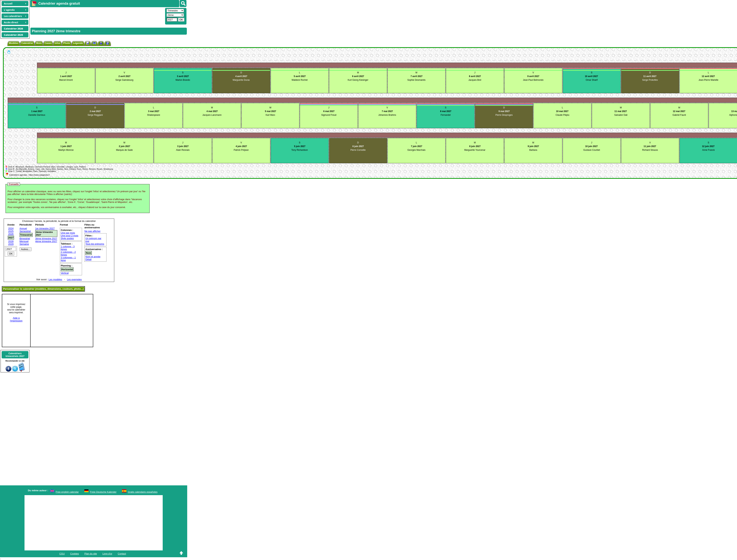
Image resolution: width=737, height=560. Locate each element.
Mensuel (24, 241)
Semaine (24, 244)
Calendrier (27, 43)
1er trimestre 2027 (45, 228)
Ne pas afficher (92, 231)
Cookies (75, 554)
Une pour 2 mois (70, 236)
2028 (11, 241)
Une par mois (68, 233)
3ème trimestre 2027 (46, 239)
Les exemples (74, 279)
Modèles (14, 43)
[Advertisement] (97, 16)
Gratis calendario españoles (143, 492)
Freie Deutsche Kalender (103, 492)
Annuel (23, 228)
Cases (48, 43)
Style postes (67, 238)
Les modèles (55, 279)
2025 (11, 231)
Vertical (65, 273)
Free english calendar (67, 492)
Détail (88, 259)
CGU (62, 554)
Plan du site (91, 554)
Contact (122, 554)
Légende (78, 43)
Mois (39, 43)
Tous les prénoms (95, 244)
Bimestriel (25, 239)
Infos (57, 43)
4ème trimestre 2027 (46, 241)
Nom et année (93, 257)
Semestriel (25, 231)
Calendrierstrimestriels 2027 (15, 355)
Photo (67, 43)
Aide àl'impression (16, 319)
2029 (11, 244)
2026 (11, 234)
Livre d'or (107, 554)
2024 (11, 228)
